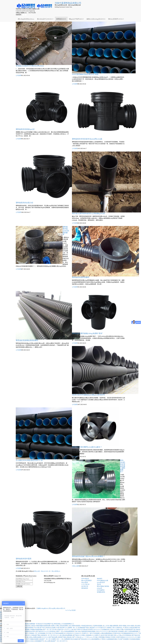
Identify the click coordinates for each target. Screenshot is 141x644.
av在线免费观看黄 (69, 631)
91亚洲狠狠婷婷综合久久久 (129, 633)
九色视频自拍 (105, 630)
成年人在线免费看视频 (131, 631)
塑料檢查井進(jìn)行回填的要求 (66, 231)
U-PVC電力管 (85, 584)
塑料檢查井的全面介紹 (24, 203)
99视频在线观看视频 (36, 630)
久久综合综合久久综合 (27, 641)
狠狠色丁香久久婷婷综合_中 (116, 628)
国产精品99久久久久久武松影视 (46, 631)
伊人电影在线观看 (28, 628)
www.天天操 (93, 637)
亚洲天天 (85, 633)
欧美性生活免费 (51, 628)
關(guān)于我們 (76, 19)
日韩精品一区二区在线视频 (37, 633)
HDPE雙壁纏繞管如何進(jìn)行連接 (85, 74)
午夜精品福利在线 (86, 626)
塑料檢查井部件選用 (24, 559)
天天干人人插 (69, 630)
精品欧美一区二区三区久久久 (50, 635)
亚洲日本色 (117, 633)
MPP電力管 (85, 586)
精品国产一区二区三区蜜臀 (48, 639)
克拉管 (99, 584)
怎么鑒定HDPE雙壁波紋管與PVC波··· (30, 460)
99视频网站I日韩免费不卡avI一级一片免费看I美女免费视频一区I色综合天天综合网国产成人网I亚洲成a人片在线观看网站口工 (37, 624)
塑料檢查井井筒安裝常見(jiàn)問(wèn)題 (87, 139)
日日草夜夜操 (127, 635)
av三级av (120, 635)
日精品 (33, 626)
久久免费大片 (97, 635)
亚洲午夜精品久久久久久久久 (125, 637)
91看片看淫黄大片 (62, 628)
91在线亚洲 (127, 630)
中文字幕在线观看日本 (59, 633)
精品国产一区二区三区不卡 (59, 641)
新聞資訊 (61, 19)
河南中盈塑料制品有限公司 (68, 3)
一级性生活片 (26, 635)
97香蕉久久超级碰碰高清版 (109, 639)
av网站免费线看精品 (107, 633)
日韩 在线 (78, 631)
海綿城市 (100, 579)
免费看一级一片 (73, 628)
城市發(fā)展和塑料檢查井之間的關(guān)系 (88, 213)
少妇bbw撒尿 (130, 626)
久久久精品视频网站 (94, 639)
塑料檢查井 (85, 588)
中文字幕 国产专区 (39, 628)
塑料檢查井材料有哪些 (81, 277)
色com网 (47, 641)
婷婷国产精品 (62, 637)
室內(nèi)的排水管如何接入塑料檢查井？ (123, 466)
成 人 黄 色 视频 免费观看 (111, 626)
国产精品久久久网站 (79, 635)
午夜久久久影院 (115, 630)
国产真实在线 (83, 639)
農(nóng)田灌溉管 (86, 581)
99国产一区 (59, 631)
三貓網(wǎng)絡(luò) (42, 608)
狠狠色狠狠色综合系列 (29, 631)
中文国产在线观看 (123, 639)
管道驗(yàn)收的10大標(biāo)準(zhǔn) (30, 66)
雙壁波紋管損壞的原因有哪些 (27, 340)
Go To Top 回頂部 (70, 610)
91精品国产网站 (36, 635)
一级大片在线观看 (94, 633)
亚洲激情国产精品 (84, 628)
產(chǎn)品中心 (45, 19)
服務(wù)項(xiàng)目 (96, 19)
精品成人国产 (71, 637)
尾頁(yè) (58, 571)
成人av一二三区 (84, 637)
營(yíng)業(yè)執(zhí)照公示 (57, 608)
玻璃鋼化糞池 (101, 592)
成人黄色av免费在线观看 (34, 637)
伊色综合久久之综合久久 (74, 633)
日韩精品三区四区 (110, 637)
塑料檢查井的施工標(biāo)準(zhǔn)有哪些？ (88, 556)
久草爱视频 (101, 637)
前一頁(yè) (42, 571)
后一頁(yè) (52, 571)
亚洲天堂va (61, 630)
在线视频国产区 (39, 641)
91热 (77, 637)
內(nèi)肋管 (85, 582)
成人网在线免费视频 (66, 635)
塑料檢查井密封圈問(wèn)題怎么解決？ (87, 447)
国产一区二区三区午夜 (50, 630)
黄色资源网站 (64, 626)
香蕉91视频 (122, 626)
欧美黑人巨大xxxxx (94, 630)
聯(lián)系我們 (116, 19)
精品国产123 (94, 628)
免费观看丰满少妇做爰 (71, 639)
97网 (122, 630)
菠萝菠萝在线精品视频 (88, 631)
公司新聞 (18, 75)
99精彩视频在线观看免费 (43, 626)
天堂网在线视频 (97, 626)
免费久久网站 (55, 626)
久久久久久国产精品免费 (50, 637)
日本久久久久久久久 (102, 631)
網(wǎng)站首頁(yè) (26, 19)
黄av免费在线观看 (75, 626)
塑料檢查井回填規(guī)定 (25, 129)
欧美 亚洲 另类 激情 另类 (109, 635)
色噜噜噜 (89, 635)
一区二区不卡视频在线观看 (31, 639)
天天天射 (49, 633)
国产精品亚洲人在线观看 (116, 631)
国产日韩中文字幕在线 (81, 630)
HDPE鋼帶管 (101, 590)
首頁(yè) (36, 571)
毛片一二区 (60, 639)
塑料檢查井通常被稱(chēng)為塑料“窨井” (87, 333)
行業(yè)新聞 (76, 566)
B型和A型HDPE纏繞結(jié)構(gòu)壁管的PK (88, 395)
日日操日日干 (102, 628)
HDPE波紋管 (85, 579)
